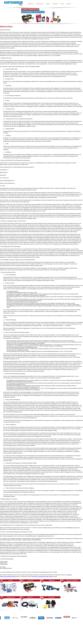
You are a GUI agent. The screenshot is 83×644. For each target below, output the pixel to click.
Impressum (7, 636)
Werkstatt (33, 633)
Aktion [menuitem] (62, 4)
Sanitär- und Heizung (21, 636)
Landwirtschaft (34, 631)
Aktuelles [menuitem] (55, 4)
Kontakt (7, 634)
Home (6, 631)
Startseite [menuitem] (30, 4)
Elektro (18, 631)
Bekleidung (33, 634)
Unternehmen (8, 633)
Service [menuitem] (48, 4)
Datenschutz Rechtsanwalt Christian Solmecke (42, 576)
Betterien (18, 633)
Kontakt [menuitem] (69, 4)
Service (7, 638)
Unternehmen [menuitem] (40, 4)
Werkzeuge (19, 634)
